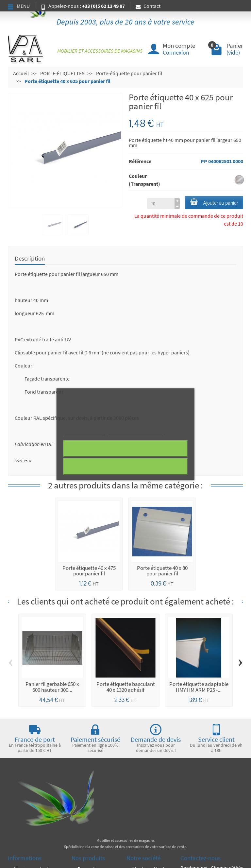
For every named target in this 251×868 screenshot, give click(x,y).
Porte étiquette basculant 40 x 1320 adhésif (126, 687)
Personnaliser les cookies (136, 432)
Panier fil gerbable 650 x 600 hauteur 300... (52, 687)
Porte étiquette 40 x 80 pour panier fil (162, 571)
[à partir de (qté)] (161, 203)
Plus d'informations (84, 432)
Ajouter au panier (214, 202)
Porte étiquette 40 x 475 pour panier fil (89, 571)
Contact (148, 6)
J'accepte (125, 467)
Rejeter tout (125, 449)
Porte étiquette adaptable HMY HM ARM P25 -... (199, 687)
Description (30, 258)
